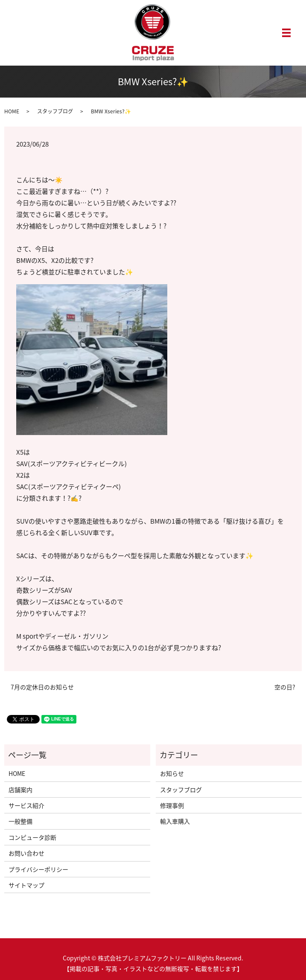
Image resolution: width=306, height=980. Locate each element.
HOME (12, 111)
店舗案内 (20, 790)
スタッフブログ (55, 111)
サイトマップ (26, 885)
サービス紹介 (26, 805)
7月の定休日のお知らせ (42, 687)
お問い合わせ (26, 853)
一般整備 (20, 821)
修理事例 (172, 805)
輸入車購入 (175, 821)
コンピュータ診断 (32, 837)
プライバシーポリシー (38, 869)
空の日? (285, 687)
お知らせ (172, 773)
